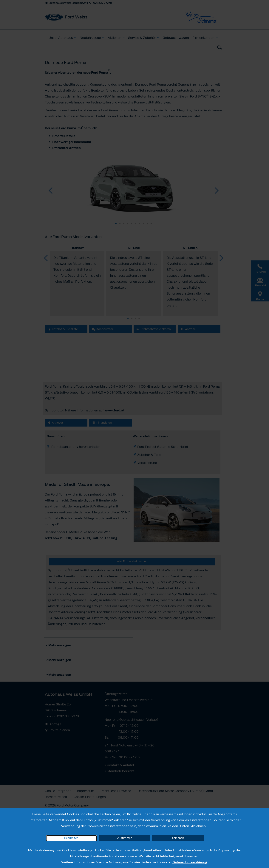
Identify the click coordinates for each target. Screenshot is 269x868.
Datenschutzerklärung (190, 862)
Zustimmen (125, 838)
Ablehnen (178, 838)
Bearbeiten (71, 838)
